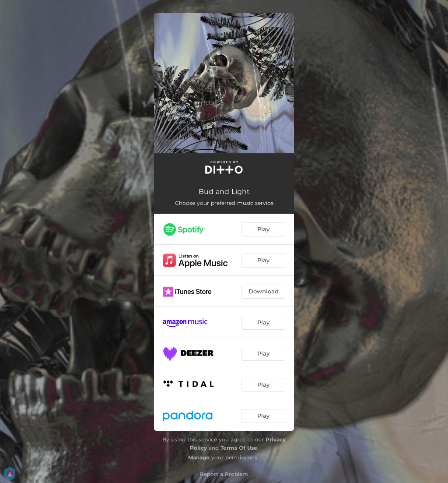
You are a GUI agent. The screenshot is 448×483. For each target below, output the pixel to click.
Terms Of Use (239, 448)
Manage (199, 457)
